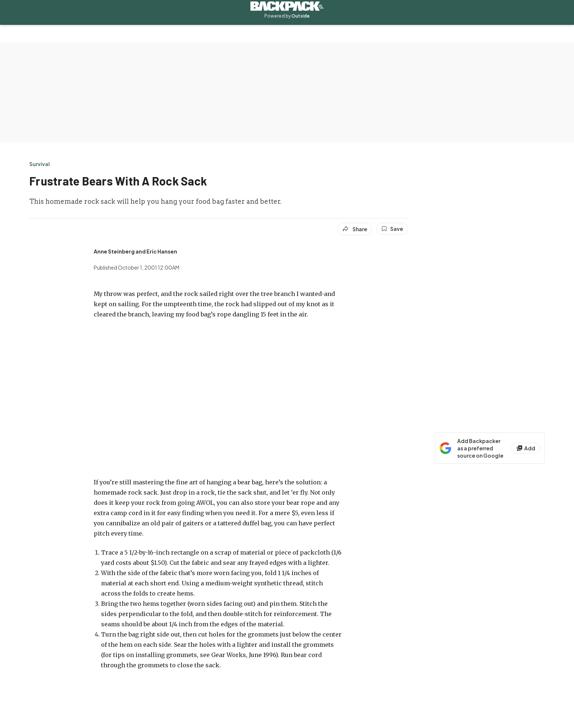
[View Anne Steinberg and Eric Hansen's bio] (135, 251)
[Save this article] (392, 229)
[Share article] (355, 229)
